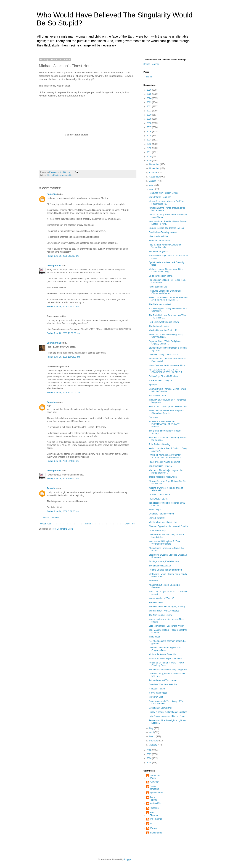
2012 (149, 148)
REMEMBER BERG (158, 499)
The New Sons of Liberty (160, 615)
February (154, 741)
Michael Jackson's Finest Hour (163, 654)
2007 (149, 754)
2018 (149, 123)
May (152, 728)
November (154, 168)
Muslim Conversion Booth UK (163, 330)
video (71, 175)
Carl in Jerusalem (155, 788)
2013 (149, 144)
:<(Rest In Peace (157, 689)
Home (88, 524)
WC (152, 823)
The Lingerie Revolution (160, 566)
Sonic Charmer (154, 814)
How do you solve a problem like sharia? (168, 407)
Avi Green (154, 782)
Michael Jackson (54, 175)
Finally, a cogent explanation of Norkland (168, 712)
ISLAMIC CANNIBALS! (160, 495)
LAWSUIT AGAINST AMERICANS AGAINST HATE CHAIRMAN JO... (166, 456)
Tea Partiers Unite (157, 396)
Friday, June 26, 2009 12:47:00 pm (63, 393)
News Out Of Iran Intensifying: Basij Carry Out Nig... (166, 336)
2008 (149, 750)
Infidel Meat (154, 637)
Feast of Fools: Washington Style (164, 462)
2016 (149, 132)
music (65, 175)
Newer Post (45, 524)
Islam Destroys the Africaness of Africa (167, 365)
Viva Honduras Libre (158, 236)
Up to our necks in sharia (161, 276)
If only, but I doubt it (158, 693)
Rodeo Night (155, 510)
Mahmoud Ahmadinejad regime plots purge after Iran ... (166, 472)
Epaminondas (54, 343)
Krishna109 (155, 803)
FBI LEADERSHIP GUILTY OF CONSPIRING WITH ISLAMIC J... (166, 371)
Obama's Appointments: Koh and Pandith (168, 526)
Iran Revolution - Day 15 (160, 466)
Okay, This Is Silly (157, 530)
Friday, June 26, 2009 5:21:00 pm (63, 461)
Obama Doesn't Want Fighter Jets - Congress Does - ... (165, 649)
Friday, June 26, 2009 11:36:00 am (63, 333)
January (153, 745)
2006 (149, 758)
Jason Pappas (153, 799)
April (152, 732)
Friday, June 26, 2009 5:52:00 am (63, 307)
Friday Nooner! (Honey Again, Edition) (167, 607)
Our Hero (153, 417)
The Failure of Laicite (159, 326)
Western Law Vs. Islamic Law (163, 522)
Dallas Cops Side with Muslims (163, 376)
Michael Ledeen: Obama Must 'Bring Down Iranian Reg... (166, 270)
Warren (153, 828)
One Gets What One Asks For (163, 684)
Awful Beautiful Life (158, 287)
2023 (149, 102)
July (151, 185)
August (153, 181)
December (154, 164)
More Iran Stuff (156, 697)
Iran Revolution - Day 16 (160, 381)
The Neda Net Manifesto (160, 304)
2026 (149, 90)
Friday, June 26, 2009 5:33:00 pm (63, 479)
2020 (149, 115)
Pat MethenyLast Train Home (162, 680)
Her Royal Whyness (158, 252)
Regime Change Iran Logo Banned (165, 570)
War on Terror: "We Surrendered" (164, 611)
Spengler (153, 385)
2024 (149, 98)
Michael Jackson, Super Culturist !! (165, 659)
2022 (149, 106)
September (155, 177)
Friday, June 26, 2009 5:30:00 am (63, 256)
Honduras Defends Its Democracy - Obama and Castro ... (165, 292)
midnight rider (54, 266)
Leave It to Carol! (157, 518)
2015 (149, 136)
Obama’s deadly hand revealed (163, 355)
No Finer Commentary (159, 241)
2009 (149, 161)
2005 (149, 763)
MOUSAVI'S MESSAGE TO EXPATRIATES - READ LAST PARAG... (164, 424)
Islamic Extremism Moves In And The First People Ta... (166, 202)
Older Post (130, 524)
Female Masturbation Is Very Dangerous (168, 670)
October (153, 173)
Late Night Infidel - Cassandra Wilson (166, 626)
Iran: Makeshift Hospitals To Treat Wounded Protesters (165, 543)
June (152, 189)
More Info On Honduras (160, 197)
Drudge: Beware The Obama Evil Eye (166, 228)
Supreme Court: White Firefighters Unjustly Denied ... (165, 343)
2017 (149, 127)
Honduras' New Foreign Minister (164, 193)
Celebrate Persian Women (161, 514)
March (153, 736)
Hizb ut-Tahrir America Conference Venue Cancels (165, 246)
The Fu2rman (156, 819)
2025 (149, 94)
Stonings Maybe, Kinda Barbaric (164, 561)
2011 (149, 152)
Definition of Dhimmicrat (160, 708)
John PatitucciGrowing (159, 444)
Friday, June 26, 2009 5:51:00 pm (63, 511)
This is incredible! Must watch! (163, 477)
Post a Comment (51, 518)
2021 (149, 111)
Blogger (128, 859)
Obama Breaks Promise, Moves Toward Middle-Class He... (167, 390)
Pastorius (52, 194)
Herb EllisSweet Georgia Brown (164, 322)
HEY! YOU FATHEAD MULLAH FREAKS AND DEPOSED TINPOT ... (168, 299)
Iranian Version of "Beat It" (161, 598)
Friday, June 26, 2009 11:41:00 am (63, 357)
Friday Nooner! (156, 603)
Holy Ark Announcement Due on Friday (167, 716)
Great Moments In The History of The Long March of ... (166, 702)
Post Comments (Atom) (63, 529)
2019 (149, 119)
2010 (149, 156)
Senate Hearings (151, 64)
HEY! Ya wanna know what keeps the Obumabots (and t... (166, 412)
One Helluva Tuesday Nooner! (163, 232)
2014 (149, 140)
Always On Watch (155, 777)
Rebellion (153, 581)
